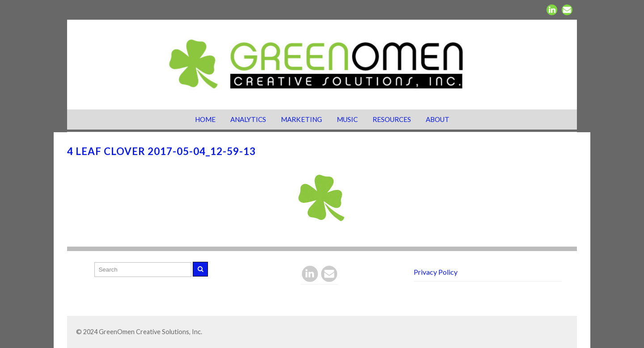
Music (347, 119)
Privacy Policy (436, 272)
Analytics (248, 119)
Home (205, 119)
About (438, 119)
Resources (392, 119)
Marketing (301, 119)
